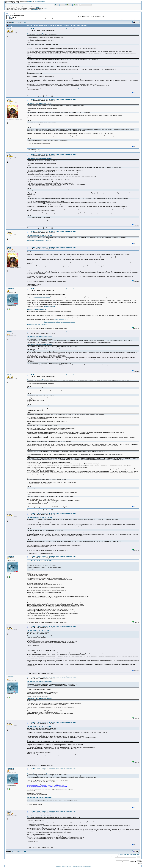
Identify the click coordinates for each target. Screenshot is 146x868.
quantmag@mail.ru (37, 10)
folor (8, 231)
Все (25, 22)
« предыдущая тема (124, 19)
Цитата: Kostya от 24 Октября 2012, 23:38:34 (39, 726)
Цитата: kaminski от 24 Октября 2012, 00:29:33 (40, 236)
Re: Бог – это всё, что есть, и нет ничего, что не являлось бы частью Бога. (54, 29)
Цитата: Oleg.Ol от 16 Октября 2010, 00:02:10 (39, 797)
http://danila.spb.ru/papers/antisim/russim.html (39, 240)
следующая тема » (135, 19)
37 (22, 22)
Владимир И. (11, 289)
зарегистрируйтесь (40, 2)
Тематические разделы (17, 16)
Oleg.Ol (9, 29)
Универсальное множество (83, 88)
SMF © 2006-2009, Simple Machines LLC (80, 866)
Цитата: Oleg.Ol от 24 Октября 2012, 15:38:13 (39, 336)
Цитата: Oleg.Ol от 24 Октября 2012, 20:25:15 (39, 561)
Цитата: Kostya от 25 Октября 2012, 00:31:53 (39, 816)
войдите (30, 2)
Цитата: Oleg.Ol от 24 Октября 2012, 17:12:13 (39, 104)
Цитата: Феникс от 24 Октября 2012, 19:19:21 (39, 379)
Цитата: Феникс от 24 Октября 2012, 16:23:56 (39, 33)
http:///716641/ (37, 309)
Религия (14, 17)
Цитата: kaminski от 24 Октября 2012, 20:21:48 (40, 517)
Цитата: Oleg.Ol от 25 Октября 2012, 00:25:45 (39, 773)
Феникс (9, 99)
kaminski (9, 332)
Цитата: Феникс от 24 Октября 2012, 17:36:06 (39, 159)
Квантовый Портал (14, 14)
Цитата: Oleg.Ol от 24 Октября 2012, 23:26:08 (39, 681)
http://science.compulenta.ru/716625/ (37, 325)
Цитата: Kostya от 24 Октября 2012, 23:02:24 (39, 630)
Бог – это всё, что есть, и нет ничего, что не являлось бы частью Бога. (34, 19)
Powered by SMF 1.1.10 (61, 866)
